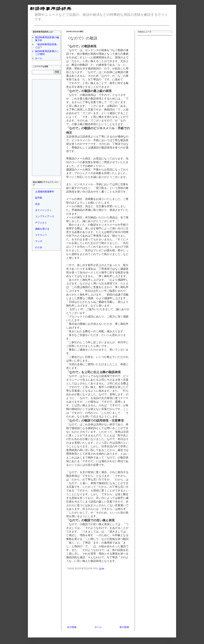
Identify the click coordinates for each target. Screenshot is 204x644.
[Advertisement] (98, 598)
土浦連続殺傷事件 (45, 192)
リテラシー (41, 235)
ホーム (98, 627)
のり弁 (39, 247)
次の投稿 (72, 627)
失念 (37, 204)
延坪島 (39, 198)
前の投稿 (124, 627)
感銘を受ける (42, 229)
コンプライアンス (45, 216)
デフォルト (41, 223)
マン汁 (39, 241)
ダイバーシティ (43, 210)
